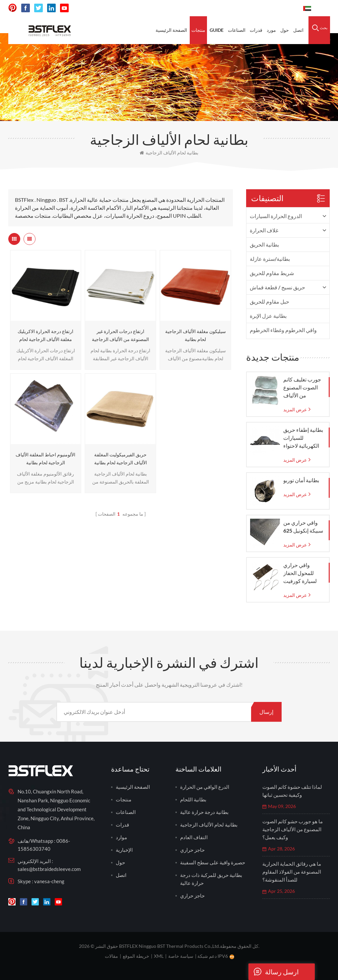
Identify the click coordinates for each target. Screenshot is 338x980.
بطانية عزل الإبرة (268, 316)
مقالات (111, 956)
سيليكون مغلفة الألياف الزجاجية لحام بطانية (196, 335)
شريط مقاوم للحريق (272, 273)
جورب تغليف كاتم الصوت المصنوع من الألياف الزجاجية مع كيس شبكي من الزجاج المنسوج (302, 388)
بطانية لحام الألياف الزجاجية (169, 153)
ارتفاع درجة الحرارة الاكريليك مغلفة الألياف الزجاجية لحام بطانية (45, 336)
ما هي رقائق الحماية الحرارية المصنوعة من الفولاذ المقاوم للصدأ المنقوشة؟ (292, 872)
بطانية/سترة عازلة (270, 259)
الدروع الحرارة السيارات (276, 216)
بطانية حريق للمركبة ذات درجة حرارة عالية (211, 879)
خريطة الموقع (136, 956)
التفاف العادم (194, 837)
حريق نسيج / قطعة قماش (277, 287)
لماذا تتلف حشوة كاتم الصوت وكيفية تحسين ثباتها (292, 791)
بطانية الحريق (264, 244)
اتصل (298, 30)
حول (285, 30)
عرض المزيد (295, 409)
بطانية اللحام (193, 799)
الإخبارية (124, 850)
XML (159, 956)
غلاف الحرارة (264, 230)
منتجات (198, 30)
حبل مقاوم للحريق (270, 301)
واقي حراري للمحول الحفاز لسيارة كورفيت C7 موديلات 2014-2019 (303, 573)
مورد (271, 30)
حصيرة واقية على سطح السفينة (213, 862)
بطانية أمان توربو (301, 480)
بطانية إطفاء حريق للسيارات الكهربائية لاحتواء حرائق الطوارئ (303, 438)
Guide (217, 30)
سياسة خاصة (181, 956)
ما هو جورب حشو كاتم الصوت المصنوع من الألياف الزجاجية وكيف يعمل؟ (293, 829)
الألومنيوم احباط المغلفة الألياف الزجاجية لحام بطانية (45, 459)
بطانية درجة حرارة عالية (204, 812)
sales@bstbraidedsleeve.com (49, 869)
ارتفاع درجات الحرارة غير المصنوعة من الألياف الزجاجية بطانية (120, 336)
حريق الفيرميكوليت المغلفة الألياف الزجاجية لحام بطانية (121, 459)
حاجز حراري (192, 850)
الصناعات (237, 30)
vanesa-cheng (49, 881)
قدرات (256, 30)
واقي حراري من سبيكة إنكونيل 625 (303, 526)
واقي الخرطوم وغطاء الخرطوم (283, 330)
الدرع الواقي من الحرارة (205, 787)
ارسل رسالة (274, 972)
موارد (121, 837)
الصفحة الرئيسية (171, 30)
